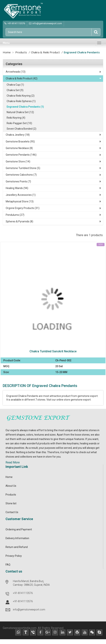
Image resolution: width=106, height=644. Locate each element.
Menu (6, 43)
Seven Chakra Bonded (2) (21, 129)
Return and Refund (17, 547)
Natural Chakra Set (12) (20, 112)
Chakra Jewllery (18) (18, 135)
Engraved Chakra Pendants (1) (25, 107)
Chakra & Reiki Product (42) (22, 78)
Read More (13, 462)
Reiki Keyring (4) (16, 118)
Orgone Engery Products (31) (23, 208)
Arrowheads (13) (16, 72)
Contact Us (12, 512)
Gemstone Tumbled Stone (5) (23, 168)
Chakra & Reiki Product (45, 52)
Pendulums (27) (15, 215)
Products (21, 52)
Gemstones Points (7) (18, 181)
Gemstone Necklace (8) (19, 148)
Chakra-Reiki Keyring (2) (21, 96)
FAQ (8, 565)
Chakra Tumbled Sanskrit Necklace (53, 351)
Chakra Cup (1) (15, 85)
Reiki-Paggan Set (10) (19, 123)
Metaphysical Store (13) (20, 201)
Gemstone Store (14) (18, 162)
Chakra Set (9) (15, 90)
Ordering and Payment (19, 529)
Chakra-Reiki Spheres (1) (21, 101)
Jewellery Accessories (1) (21, 195)
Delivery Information (17, 538)
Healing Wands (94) (17, 188)
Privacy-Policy (14, 556)
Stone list (11, 503)
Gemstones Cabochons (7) (21, 175)
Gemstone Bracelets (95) (20, 142)
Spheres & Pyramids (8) (19, 221)
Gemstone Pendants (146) (21, 155)
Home (7, 52)
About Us (11, 486)
